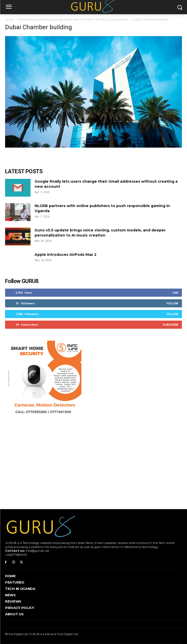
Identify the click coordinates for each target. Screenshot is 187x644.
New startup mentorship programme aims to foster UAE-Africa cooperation (73, 19)
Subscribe (170, 325)
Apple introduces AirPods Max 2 (66, 255)
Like (175, 293)
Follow (172, 303)
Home (10, 19)
